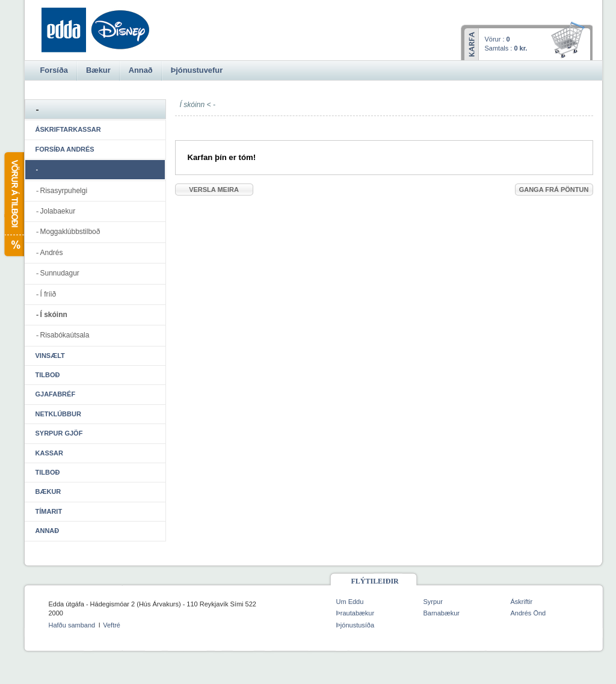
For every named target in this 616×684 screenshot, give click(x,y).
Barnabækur (442, 613)
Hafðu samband (72, 625)
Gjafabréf (56, 394)
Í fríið (48, 294)
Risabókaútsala (65, 335)
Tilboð (48, 375)
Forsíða (54, 70)
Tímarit (49, 511)
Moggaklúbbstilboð (70, 232)
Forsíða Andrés (65, 149)
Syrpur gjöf (59, 433)
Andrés (52, 253)
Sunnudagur (60, 273)
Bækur (48, 491)
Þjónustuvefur (197, 70)
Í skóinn (54, 315)
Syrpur (433, 602)
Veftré (112, 625)
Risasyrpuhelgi (64, 191)
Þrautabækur (356, 613)
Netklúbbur (58, 414)
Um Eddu (350, 602)
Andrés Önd (528, 613)
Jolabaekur (58, 211)
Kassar (49, 453)
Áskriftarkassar (68, 129)
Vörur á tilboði (14, 204)
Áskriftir (522, 602)
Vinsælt (50, 356)
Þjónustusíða (356, 625)
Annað (48, 531)
